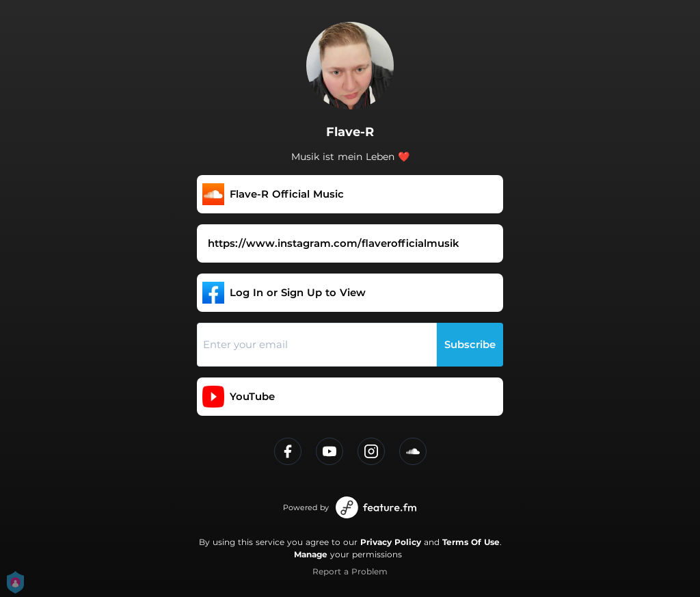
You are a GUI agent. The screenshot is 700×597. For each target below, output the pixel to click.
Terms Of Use (471, 542)
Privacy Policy (391, 542)
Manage (311, 554)
